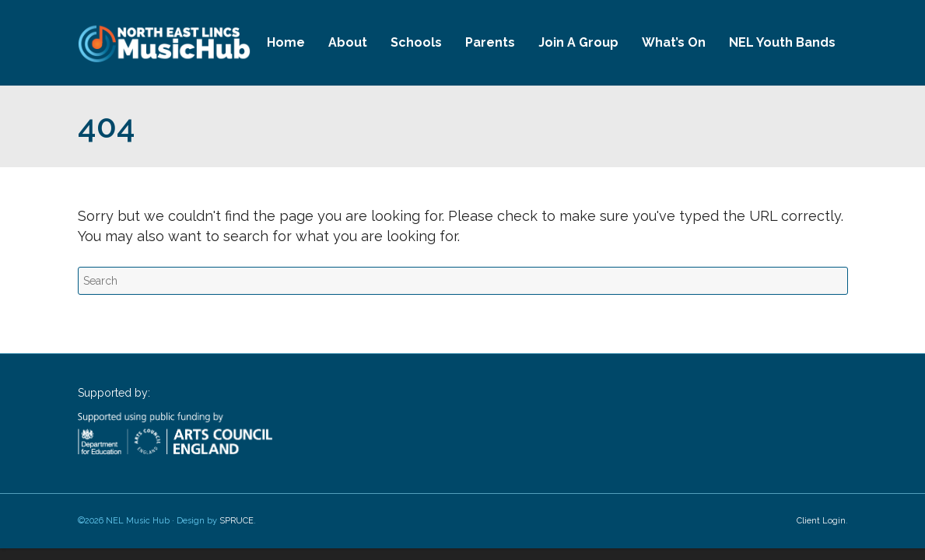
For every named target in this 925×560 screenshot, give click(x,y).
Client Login (821, 521)
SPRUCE (237, 521)
